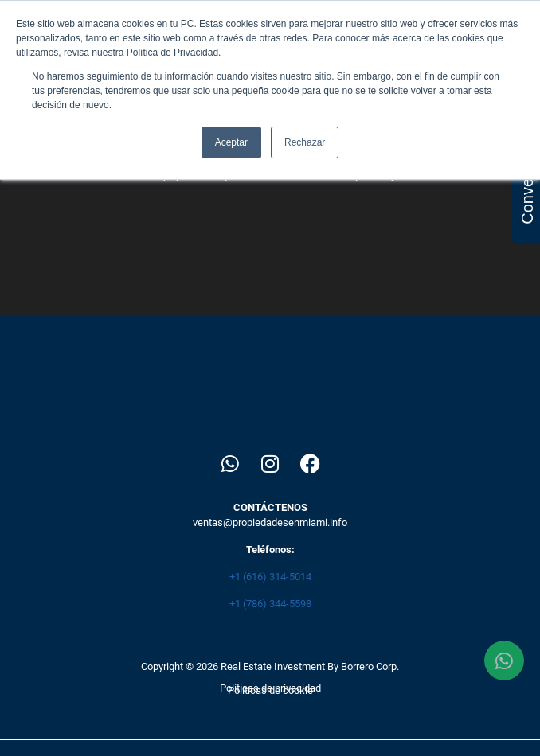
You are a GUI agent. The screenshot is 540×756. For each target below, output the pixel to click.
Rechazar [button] (305, 142)
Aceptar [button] (231, 142)
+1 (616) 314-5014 (270, 577)
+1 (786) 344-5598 (270, 604)
